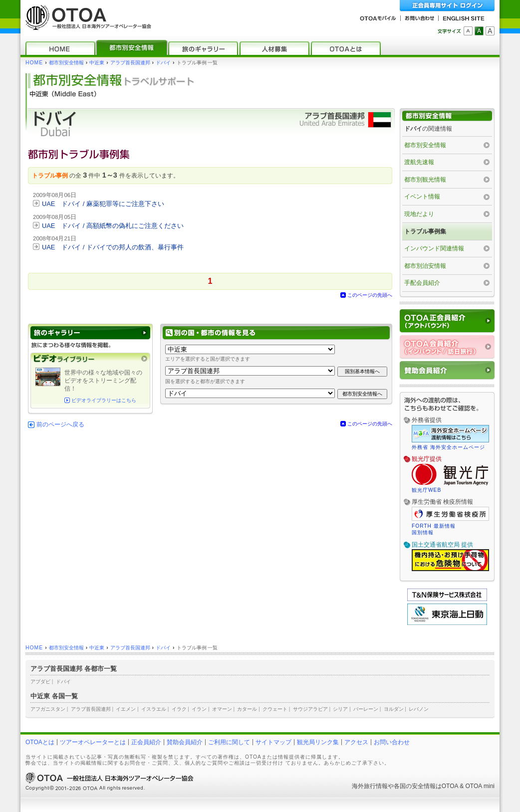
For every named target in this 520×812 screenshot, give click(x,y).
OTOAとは (40, 742)
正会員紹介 (146, 742)
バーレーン (366, 709)
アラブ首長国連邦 (130, 63)
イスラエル (154, 709)
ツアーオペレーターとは (93, 742)
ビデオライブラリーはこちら (104, 400)
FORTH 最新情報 (434, 526)
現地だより (419, 214)
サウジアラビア (310, 709)
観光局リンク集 (318, 742)
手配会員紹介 (422, 283)
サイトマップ (273, 742)
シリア (340, 709)
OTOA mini (480, 786)
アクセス (356, 742)
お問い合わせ (392, 742)
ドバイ (163, 63)
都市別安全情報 (66, 63)
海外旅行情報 (370, 786)
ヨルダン (394, 709)
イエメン (126, 709)
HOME (34, 63)
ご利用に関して (229, 742)
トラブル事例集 (425, 231)
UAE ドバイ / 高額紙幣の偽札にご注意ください (113, 226)
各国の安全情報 (415, 786)
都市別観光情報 (425, 180)
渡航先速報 (419, 162)
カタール (247, 709)
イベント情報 (422, 197)
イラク (179, 709)
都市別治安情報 (425, 266)
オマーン (222, 709)
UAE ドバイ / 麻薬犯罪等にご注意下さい (103, 204)
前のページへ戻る (60, 424)
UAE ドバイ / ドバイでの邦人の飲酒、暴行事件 (113, 247)
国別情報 (423, 532)
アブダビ (40, 682)
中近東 (97, 63)
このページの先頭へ (370, 295)
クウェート (275, 709)
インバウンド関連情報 (434, 248)
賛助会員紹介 (185, 742)
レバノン (419, 709)
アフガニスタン (48, 709)
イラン (199, 709)
